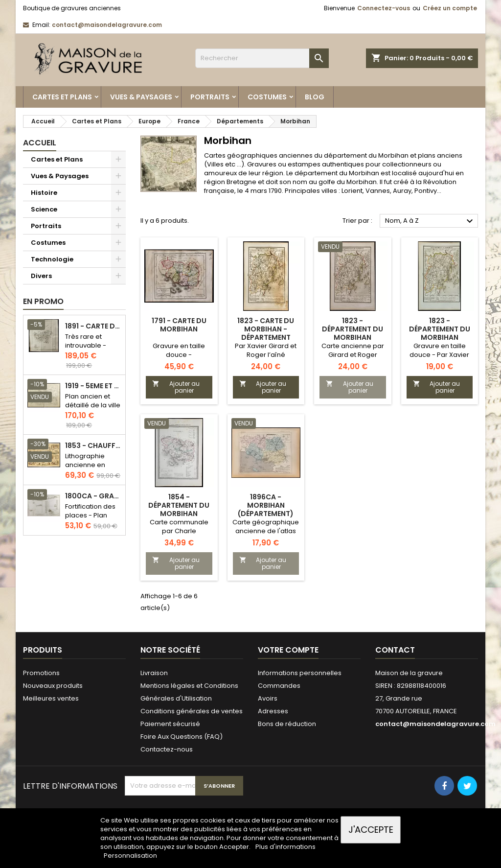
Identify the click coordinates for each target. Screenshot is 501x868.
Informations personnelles (300, 673)
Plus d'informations (285, 847)
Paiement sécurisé (170, 724)
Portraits (210, 97)
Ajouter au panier (176, 387)
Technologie (52, 259)
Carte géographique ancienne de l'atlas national (266, 531)
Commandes (279, 686)
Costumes (267, 97)
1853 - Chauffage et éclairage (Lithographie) (93, 446)
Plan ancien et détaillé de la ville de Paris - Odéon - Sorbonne (93, 410)
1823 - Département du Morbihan (353, 329)
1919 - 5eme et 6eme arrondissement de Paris (93, 386)
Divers (41, 276)
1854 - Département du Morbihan (179, 505)
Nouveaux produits (53, 686)
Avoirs (268, 698)
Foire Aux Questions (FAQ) (182, 737)
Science (44, 209)
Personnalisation (130, 856)
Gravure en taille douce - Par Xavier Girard (439, 355)
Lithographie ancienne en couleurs (85, 465)
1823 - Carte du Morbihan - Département (266, 329)
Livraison (154, 673)
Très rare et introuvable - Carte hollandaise (86, 350)
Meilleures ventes (51, 698)
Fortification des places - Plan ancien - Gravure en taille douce (92, 520)
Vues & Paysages (141, 97)
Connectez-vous (384, 8)
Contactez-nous (167, 749)
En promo (43, 301)
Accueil (40, 143)
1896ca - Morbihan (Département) (266, 505)
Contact (395, 650)
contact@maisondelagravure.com (107, 25)
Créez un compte (450, 8)
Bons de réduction (287, 724)
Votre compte (288, 650)
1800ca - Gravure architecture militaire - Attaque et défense (93, 496)
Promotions (41, 673)
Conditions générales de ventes (192, 711)
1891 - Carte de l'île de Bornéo (93, 326)
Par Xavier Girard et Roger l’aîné (266, 350)
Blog (315, 97)
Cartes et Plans (62, 97)
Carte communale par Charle (179, 527)
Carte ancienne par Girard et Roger (353, 350)
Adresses (273, 711)
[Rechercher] (262, 58)
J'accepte (371, 830)
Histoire (44, 193)
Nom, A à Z (430, 221)
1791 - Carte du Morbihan (179, 325)
